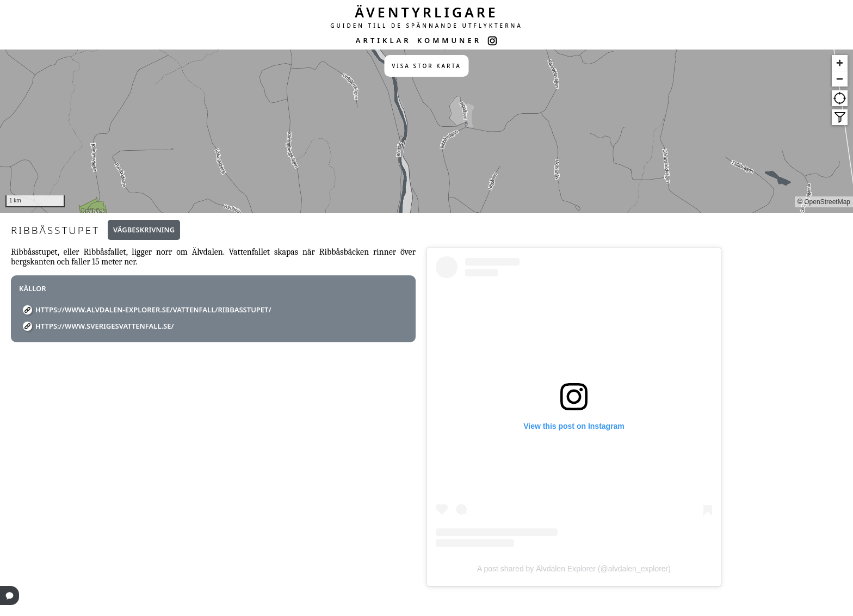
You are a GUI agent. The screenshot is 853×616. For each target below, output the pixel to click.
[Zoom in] (840, 63)
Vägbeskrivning (144, 230)
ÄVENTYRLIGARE (426, 12)
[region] (426, 131)
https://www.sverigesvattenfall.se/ (105, 326)
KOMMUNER (449, 40)
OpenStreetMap (827, 202)
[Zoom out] (840, 79)
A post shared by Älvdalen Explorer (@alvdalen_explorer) (574, 569)
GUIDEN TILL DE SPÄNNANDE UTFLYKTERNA (426, 26)
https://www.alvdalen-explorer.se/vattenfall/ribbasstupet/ (153, 310)
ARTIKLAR (384, 40)
